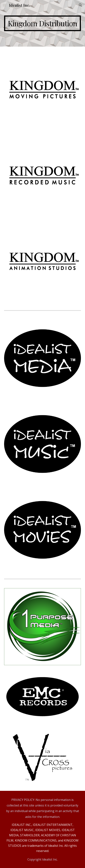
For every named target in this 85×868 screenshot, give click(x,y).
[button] (4, 5)
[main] (43, 23)
